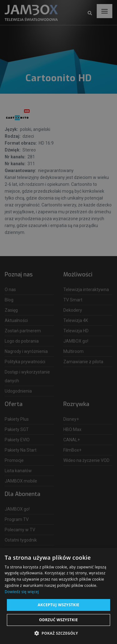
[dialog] (58, 322)
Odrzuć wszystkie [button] (58, 620)
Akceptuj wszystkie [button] (58, 605)
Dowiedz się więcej (22, 592)
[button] (58, 633)
